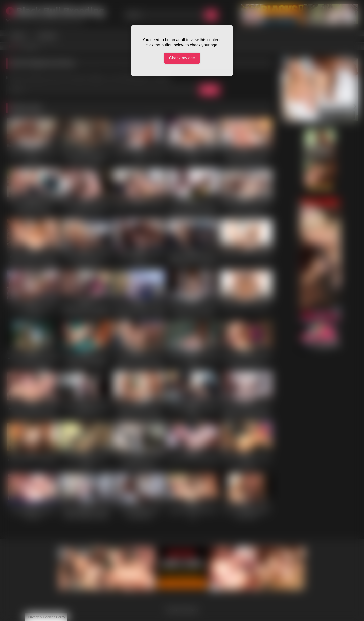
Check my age (182, 58)
